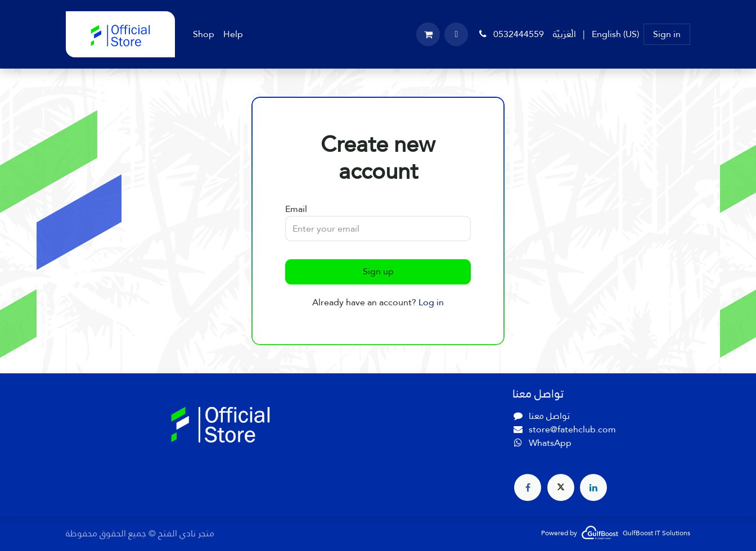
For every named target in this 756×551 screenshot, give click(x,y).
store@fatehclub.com (572, 429)
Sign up (378, 271)
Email (296, 209)
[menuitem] (204, 34)
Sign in (667, 34)
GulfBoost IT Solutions (656, 533)
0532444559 (510, 34)
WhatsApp (550, 443)
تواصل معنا (549, 416)
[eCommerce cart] (428, 34)
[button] (456, 34)
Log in (431, 302)
